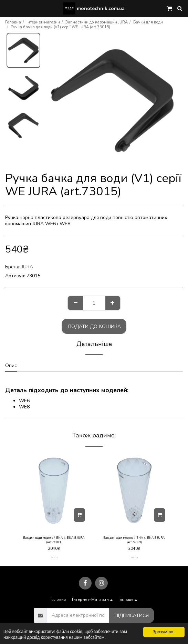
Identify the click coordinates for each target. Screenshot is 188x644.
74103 (54, 557)
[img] (54, 491)
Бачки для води (148, 22)
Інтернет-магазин (43, 22)
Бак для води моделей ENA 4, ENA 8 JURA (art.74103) (54, 540)
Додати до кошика (94, 326)
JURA (27, 267)
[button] (8, 8)
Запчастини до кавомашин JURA (97, 22)
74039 (134, 557)
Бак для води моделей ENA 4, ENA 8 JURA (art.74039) (134, 540)
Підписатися (132, 616)
